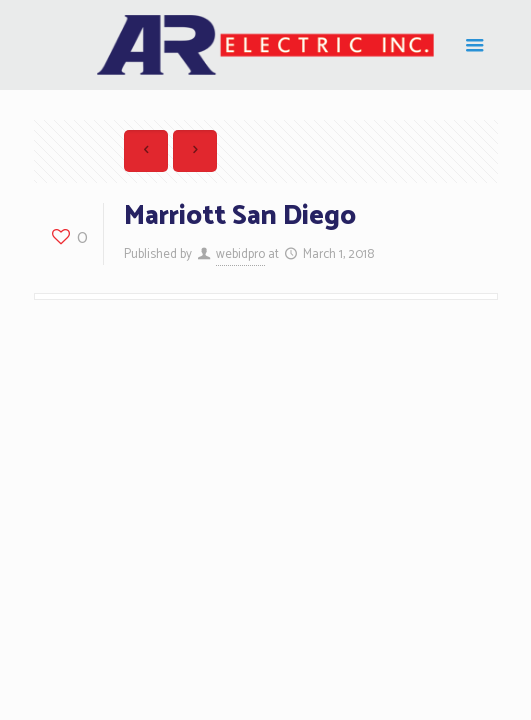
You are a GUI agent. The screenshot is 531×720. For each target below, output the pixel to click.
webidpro (240, 254)
